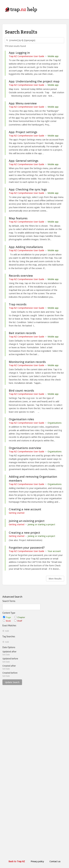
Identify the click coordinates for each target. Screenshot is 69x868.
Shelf (18, 621)
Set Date (6, 655)
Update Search (12, 682)
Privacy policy (37, 861)
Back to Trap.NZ (17, 861)
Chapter (20, 617)
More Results (55, 579)
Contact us (55, 861)
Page (7, 617)
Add (6, 631)
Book (7, 621)
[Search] (8, 40)
